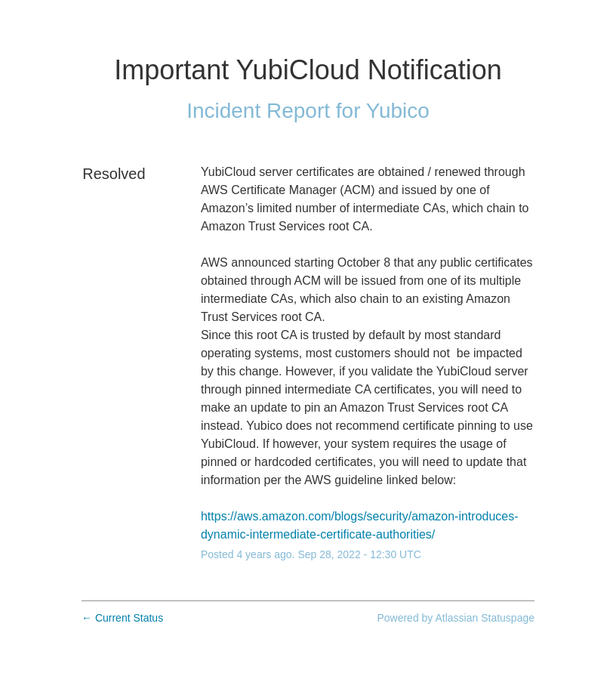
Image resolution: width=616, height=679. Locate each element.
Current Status (122, 618)
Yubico (398, 111)
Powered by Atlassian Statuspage (456, 618)
